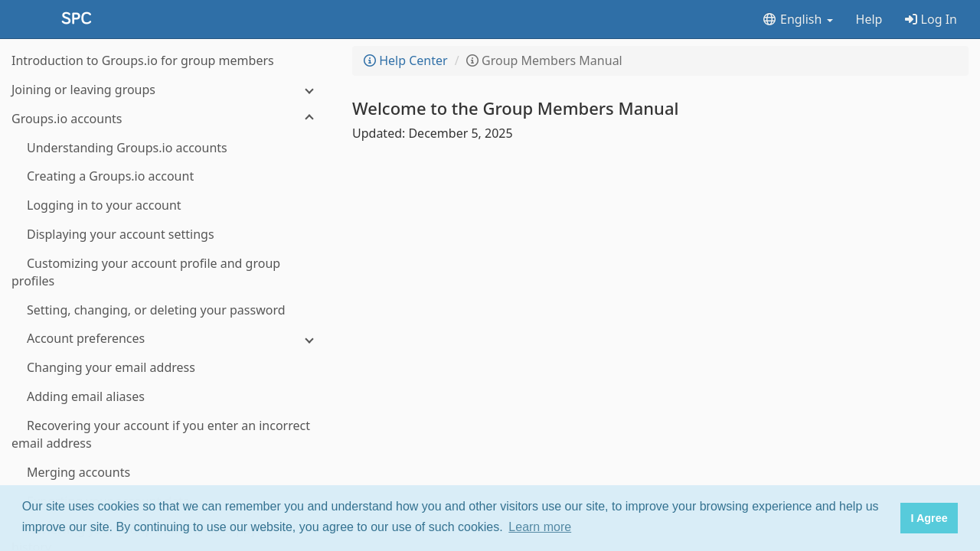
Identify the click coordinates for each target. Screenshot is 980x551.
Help (869, 19)
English (797, 19)
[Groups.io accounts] (168, 119)
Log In (931, 19)
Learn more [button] (540, 527)
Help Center (406, 60)
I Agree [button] (929, 518)
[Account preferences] (168, 339)
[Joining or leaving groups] (168, 90)
